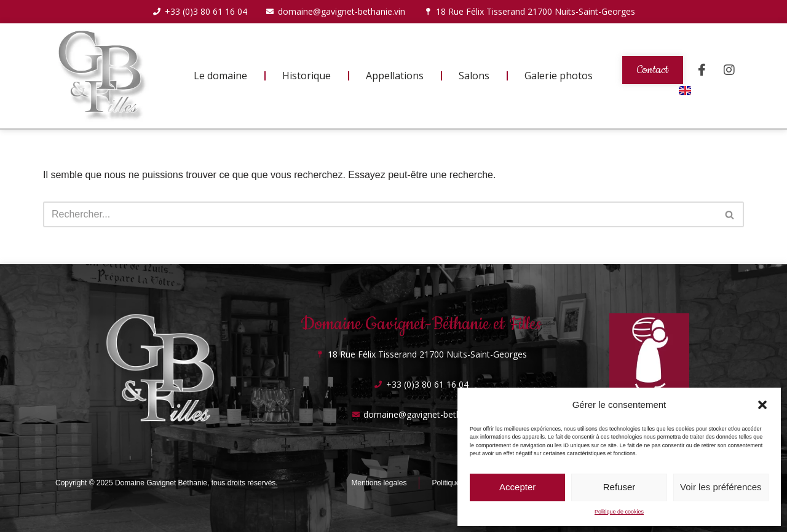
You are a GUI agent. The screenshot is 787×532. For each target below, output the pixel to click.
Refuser (619, 487)
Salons (474, 76)
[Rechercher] (380, 214)
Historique (306, 76)
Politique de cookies (619, 512)
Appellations (395, 76)
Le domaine (220, 76)
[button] (762, 405)
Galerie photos (559, 76)
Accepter (517, 487)
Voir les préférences (721, 487)
